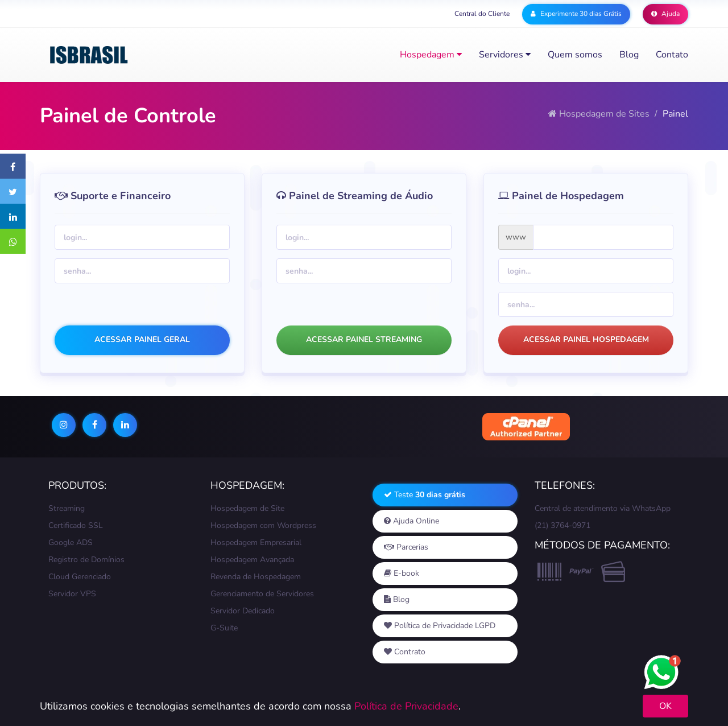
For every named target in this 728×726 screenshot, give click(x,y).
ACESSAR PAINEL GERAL (142, 339)
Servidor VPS (72, 594)
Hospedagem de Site (247, 508)
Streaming (67, 508)
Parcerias (406, 547)
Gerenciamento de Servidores (262, 594)
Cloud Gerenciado (80, 577)
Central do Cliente (482, 14)
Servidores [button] (505, 55)
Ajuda (665, 14)
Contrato (405, 652)
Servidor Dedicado (243, 611)
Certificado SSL (76, 525)
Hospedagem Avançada (252, 560)
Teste (425, 495)
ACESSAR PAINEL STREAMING (364, 339)
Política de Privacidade (406, 706)
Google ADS (71, 543)
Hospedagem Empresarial (256, 543)
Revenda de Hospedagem (256, 577)
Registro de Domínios (86, 560)
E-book (402, 573)
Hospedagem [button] (431, 55)
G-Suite (224, 628)
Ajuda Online (411, 521)
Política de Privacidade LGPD (440, 626)
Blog (629, 55)
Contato (672, 55)
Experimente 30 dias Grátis (576, 14)
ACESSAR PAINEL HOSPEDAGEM (586, 339)
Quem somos (575, 55)
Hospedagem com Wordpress (263, 525)
